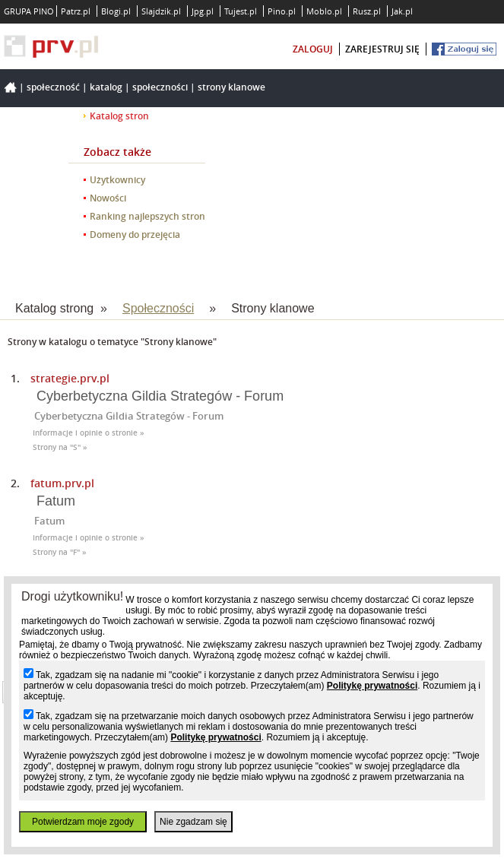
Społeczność (53, 87)
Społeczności (160, 87)
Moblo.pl (324, 11)
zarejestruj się (382, 49)
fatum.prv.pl (62, 483)
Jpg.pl (203, 11)
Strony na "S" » (60, 447)
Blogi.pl (116, 11)
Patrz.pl (76, 11)
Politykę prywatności (372, 686)
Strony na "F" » (60, 552)
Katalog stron (119, 116)
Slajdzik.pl (161, 11)
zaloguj (313, 49)
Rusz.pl (367, 11)
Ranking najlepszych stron (147, 216)
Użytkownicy (117, 180)
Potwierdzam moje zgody (83, 822)
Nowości (108, 198)
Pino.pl (282, 11)
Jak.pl (402, 11)
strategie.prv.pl (70, 378)
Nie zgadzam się (193, 822)
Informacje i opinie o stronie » (89, 433)
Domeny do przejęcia (135, 235)
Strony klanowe (231, 87)
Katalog (106, 87)
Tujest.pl (241, 11)
